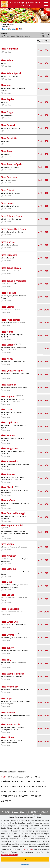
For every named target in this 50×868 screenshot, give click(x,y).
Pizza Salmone (8, 713)
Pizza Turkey (7, 648)
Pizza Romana (8, 435)
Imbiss (23, 791)
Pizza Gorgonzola (10, 448)
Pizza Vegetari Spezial (12, 525)
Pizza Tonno (7, 151)
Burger (13, 791)
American (41, 786)
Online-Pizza (38, 815)
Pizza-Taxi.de (23, 815)
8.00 (40, 63)
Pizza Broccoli (8, 125)
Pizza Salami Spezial (11, 73)
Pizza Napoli (7, 359)
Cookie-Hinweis (27, 849)
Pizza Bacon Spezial (11, 724)
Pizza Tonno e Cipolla (11, 164)
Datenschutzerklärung (9, 855)
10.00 (46, 310)
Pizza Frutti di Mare (11, 320)
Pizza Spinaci (7, 190)
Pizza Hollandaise (10, 687)
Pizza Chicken (8, 737)
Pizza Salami (7, 60)
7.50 (46, 50)
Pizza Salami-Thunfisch (12, 674)
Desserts (24, 796)
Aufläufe (5, 781)
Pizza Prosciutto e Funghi (14, 229)
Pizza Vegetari (8, 397)
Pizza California (9, 569)
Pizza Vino (6, 85)
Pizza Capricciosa (9, 422)
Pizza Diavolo (7, 487)
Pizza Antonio (8, 474)
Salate (28, 777)
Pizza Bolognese (9, 177)
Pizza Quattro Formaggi (13, 513)
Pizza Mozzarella (9, 461)
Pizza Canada (7, 595)
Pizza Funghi (7, 112)
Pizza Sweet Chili (9, 622)
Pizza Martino (8, 242)
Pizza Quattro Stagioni (12, 371)
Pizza (3, 777)
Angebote (6, 801)
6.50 (40, 50)
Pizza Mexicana (8, 293)
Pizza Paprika (7, 99)
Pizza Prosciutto (9, 138)
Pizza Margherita (9, 49)
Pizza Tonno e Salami (11, 268)
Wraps (4, 791)
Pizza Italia (6, 410)
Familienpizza (15, 777)
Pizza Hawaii (7, 203)
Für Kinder (34, 791)
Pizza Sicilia (7, 582)
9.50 (46, 375)
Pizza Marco (7, 332)
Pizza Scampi (7, 307)
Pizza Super (7, 699)
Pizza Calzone (8, 345)
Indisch (4, 786)
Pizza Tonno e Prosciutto (13, 281)
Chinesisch (16, 786)
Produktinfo (6, 52)
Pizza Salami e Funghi (12, 216)
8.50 (46, 63)
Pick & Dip (29, 786)
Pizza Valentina (8, 385)
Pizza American (8, 556)
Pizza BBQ (6, 660)
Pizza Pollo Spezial (10, 609)
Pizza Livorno (7, 635)
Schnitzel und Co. (35, 781)
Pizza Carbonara (9, 255)
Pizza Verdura (8, 544)
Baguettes (18, 781)
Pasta (37, 777)
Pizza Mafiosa (8, 500)
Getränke (36, 796)
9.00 (46, 76)
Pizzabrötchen (9, 796)
